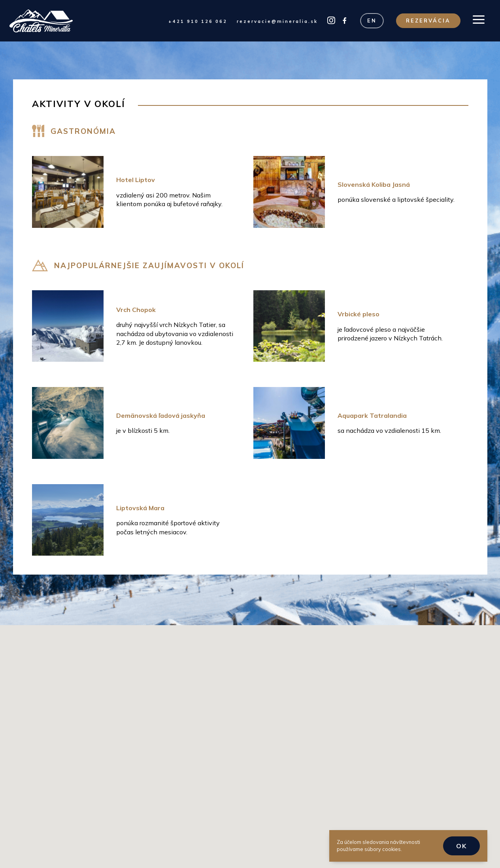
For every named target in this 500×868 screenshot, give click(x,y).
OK (461, 846)
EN (372, 21)
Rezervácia (428, 21)
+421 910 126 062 (198, 21)
